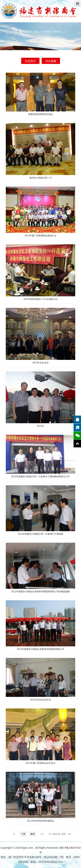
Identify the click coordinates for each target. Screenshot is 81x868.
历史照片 (45, 32)
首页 (36, 32)
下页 (23, 834)
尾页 (33, 834)
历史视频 (51, 61)
